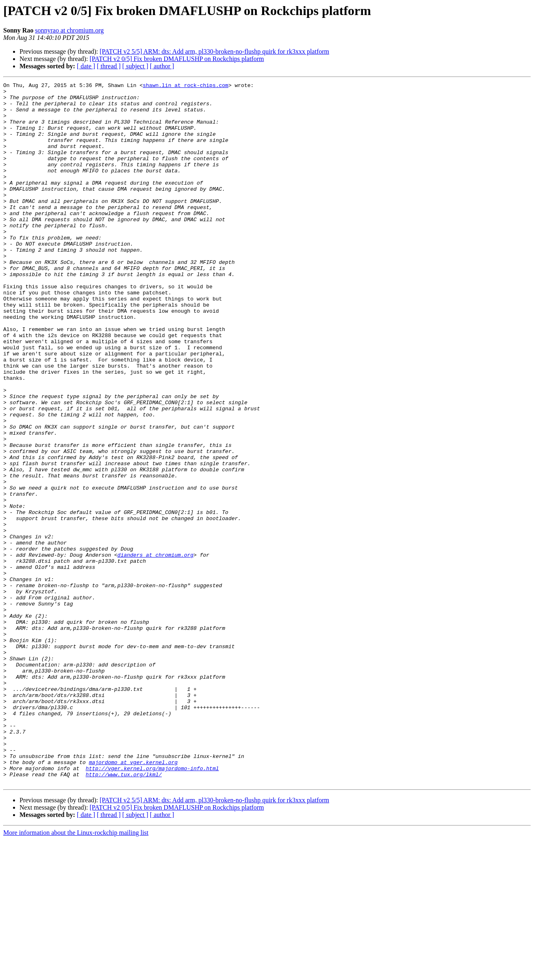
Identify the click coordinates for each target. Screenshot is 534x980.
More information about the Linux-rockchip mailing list (76, 973)
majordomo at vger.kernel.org (133, 899)
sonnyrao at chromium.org (69, 30)
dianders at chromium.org (155, 650)
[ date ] (86, 66)
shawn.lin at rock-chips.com (186, 86)
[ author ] (162, 66)
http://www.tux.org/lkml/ (124, 913)
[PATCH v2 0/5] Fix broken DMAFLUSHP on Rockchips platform (177, 59)
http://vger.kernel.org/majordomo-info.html (152, 906)
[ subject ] (135, 66)
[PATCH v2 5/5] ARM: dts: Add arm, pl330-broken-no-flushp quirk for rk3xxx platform (214, 51)
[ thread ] (109, 66)
